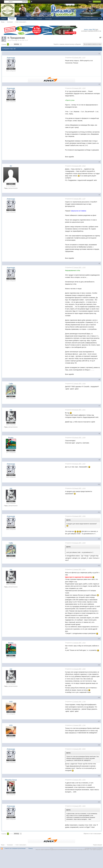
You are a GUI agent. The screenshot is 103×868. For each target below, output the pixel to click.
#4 (99, 195)
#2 (99, 84)
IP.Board (100, 848)
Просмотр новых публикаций (89, 19)
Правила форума (98, 845)
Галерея (39, 19)
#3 (99, 162)
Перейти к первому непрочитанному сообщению (67, 44)
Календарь (49, 19)
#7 (99, 406)
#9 (99, 460)
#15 (99, 665)
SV (11, 166)
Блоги (32, 19)
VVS (11, 702)
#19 (99, 776)
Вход (90, 2)
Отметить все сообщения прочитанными (15, 848)
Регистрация (97, 2)
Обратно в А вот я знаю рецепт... (93, 834)
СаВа (11, 384)
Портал (4, 19)
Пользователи (22, 19)
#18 (99, 745)
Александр (14, 40)
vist (11, 410)
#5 (99, 264)
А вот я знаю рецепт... (21, 845)
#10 (99, 484)
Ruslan (11, 438)
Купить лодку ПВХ (90, 29)
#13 (99, 565)
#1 (99, 54)
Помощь (31, 848)
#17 (99, 721)
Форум (3, 845)
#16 (99, 698)
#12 (99, 539)
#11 (99, 512)
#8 (99, 434)
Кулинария (10, 845)
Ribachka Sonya (11, 780)
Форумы (12, 19)
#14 (99, 639)
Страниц (4, 44)
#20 (99, 802)
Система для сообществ (91, 848)
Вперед (16, 44)
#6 (99, 380)
